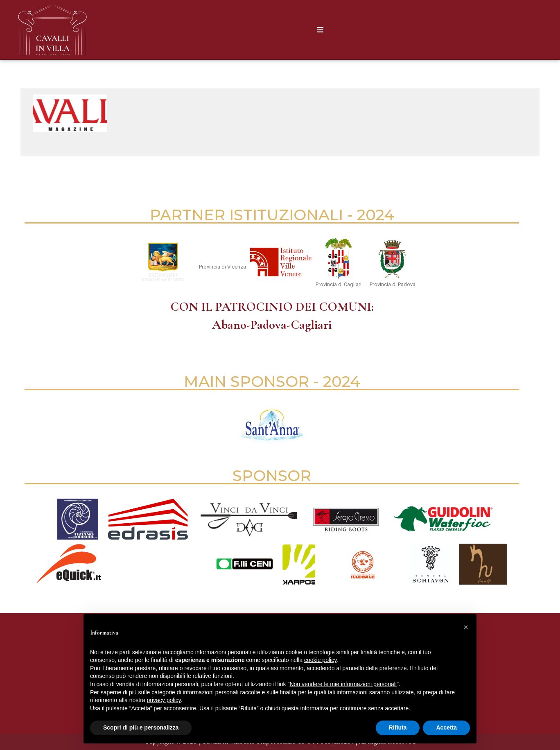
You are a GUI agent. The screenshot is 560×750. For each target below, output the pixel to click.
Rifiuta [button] (398, 727)
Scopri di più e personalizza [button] (141, 727)
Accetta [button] (446, 727)
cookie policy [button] (320, 660)
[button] (466, 627)
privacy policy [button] (164, 700)
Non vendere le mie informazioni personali (343, 684)
